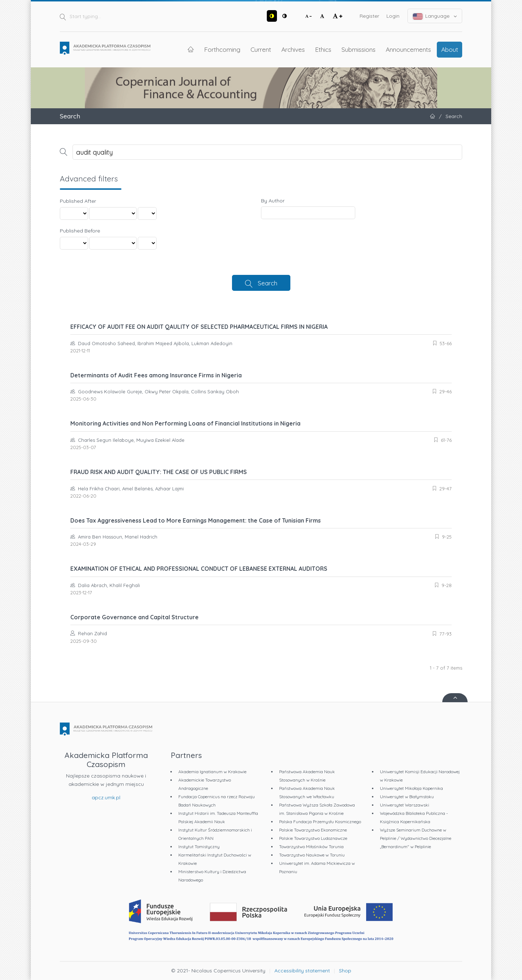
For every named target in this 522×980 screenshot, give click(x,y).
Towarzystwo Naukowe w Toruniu (312, 855)
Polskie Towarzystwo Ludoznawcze (313, 838)
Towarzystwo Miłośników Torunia (311, 847)
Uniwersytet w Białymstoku (407, 797)
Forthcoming (222, 49)
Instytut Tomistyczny (199, 847)
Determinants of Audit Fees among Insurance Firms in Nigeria (156, 375)
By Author (273, 201)
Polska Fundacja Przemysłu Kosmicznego (320, 822)
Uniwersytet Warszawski (405, 805)
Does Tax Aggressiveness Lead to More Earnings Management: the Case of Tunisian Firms (196, 520)
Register (369, 16)
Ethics (323, 49)
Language (435, 16)
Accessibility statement (302, 971)
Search (268, 283)
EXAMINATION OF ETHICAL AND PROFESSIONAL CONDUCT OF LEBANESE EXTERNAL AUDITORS (199, 569)
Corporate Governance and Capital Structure (134, 617)
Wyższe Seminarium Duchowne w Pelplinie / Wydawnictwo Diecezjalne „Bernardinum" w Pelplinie (416, 838)
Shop (345, 971)
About (450, 49)
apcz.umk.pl (106, 797)
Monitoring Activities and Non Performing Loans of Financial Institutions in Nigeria (185, 423)
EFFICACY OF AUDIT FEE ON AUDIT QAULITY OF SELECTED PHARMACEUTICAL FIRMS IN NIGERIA (199, 327)
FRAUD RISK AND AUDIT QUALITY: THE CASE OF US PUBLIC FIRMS (159, 472)
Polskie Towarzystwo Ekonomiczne (313, 830)
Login (393, 16)
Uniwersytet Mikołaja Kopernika (411, 788)
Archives (293, 49)
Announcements (408, 49)
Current (261, 49)
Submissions (359, 49)
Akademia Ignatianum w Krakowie (212, 772)
